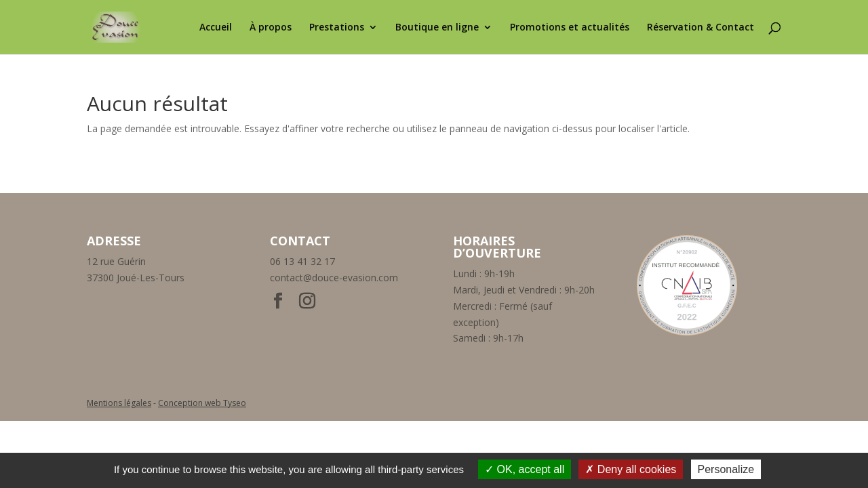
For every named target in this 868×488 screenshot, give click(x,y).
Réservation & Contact (701, 28)
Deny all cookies (631, 469)
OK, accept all (525, 469)
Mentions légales (119, 403)
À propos (271, 28)
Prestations (337, 28)
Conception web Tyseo (202, 403)
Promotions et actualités (570, 28)
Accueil (216, 28)
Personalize (726, 469)
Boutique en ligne (437, 28)
